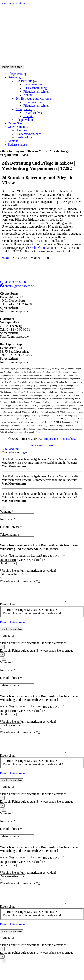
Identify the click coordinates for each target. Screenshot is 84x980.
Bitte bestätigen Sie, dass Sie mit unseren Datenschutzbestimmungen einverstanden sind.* (33, 771)
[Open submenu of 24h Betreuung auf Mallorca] (52, 100)
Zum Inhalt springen (14, 3)
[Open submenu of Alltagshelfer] (33, 110)
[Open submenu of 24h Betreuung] (35, 82)
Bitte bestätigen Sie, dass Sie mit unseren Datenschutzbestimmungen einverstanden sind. (32, 616)
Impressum (51, 439)
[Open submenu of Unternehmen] (26, 128)
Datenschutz (68, 439)
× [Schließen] (4, 508)
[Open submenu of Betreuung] (22, 78)
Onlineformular (40, 248)
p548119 (7, 258)
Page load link (11, 449)
